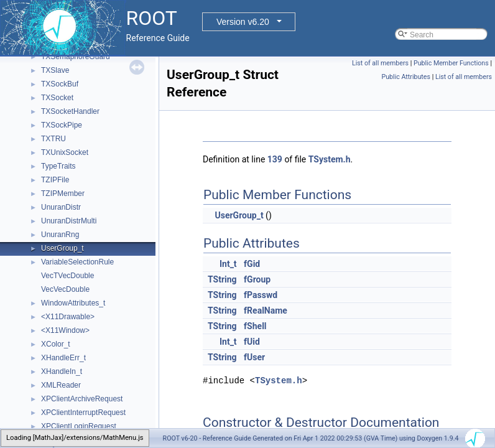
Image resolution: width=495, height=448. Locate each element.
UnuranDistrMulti (69, 221)
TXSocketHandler (70, 111)
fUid (252, 342)
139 (275, 159)
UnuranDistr (61, 207)
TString (222, 279)
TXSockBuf (60, 84)
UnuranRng (60, 235)
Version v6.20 (243, 22)
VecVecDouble (65, 289)
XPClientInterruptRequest (83, 413)
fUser (254, 357)
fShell (255, 326)
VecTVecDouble (67, 276)
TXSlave (55, 70)
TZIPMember (63, 194)
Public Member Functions (451, 63)
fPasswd (261, 295)
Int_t (228, 264)
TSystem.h (330, 159)
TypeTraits (58, 166)
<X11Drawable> (68, 317)
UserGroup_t (62, 248)
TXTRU (53, 139)
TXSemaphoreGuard (76, 57)
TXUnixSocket (65, 152)
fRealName (266, 310)
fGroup (257, 279)
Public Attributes (406, 77)
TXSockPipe (62, 125)
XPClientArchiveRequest (82, 399)
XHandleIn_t (62, 371)
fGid (252, 264)
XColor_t (56, 344)
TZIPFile (55, 180)
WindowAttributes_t (73, 303)
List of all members (380, 63)
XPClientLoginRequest (79, 426)
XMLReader (61, 385)
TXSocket (57, 98)
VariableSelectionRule (77, 262)
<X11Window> (65, 330)
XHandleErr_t (63, 358)
